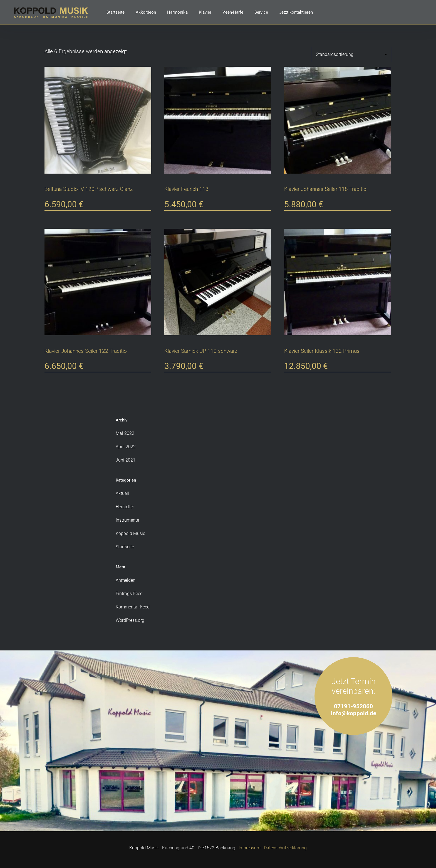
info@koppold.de (354, 713)
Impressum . (251, 848)
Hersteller (125, 507)
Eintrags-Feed (129, 594)
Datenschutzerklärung (285, 848)
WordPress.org (130, 620)
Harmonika (177, 12)
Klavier (205, 12)
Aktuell (122, 493)
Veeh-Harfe (233, 12)
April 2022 (126, 447)
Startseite (116, 12)
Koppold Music (130, 533)
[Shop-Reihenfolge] (351, 55)
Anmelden (126, 580)
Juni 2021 (126, 460)
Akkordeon (146, 12)
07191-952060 (353, 706)
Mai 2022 (125, 433)
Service (261, 12)
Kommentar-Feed (133, 607)
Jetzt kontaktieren (296, 12)
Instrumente (127, 520)
